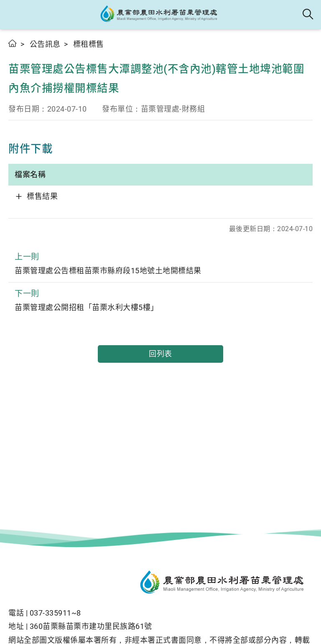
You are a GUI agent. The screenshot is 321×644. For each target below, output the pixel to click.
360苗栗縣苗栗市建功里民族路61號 (91, 626)
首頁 (13, 43)
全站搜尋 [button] (308, 15)
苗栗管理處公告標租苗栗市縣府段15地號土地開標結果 (160, 263)
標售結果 (42, 196)
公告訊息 (45, 44)
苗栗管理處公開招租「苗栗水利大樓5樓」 (160, 299)
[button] (14, 15)
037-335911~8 (55, 613)
